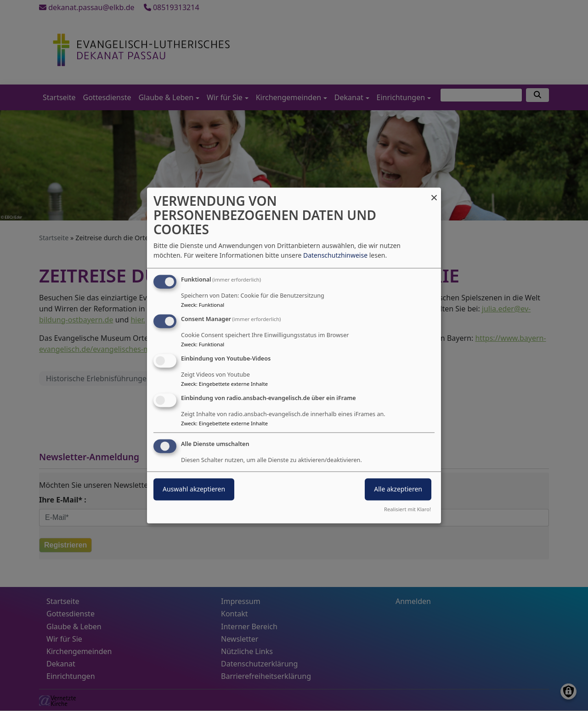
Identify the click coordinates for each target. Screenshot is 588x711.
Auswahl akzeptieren (194, 489)
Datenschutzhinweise (335, 256)
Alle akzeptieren (398, 489)
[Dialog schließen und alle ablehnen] (434, 193)
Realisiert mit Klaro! (407, 510)
